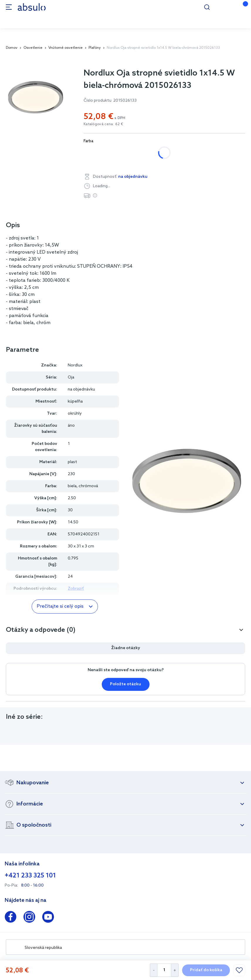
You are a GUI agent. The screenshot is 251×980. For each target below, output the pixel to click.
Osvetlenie (33, 48)
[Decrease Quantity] (154, 970)
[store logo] (32, 7)
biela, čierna (149, 153)
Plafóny (95, 48)
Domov (12, 48)
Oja (71, 377)
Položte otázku (126, 684)
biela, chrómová (106, 153)
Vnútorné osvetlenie (66, 48)
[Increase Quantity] (175, 970)
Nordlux (75, 365)
